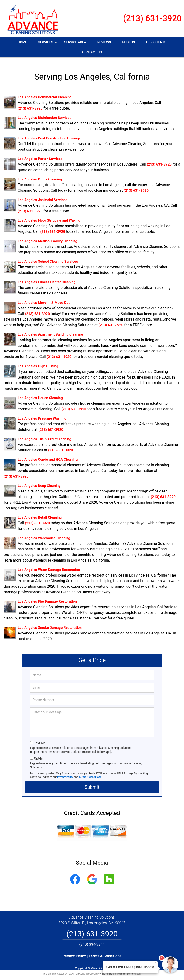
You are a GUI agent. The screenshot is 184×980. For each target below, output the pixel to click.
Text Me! (40, 739)
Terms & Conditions (90, 773)
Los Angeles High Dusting (38, 362)
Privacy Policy (65, 773)
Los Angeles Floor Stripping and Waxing (49, 217)
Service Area (75, 42)
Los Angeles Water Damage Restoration (49, 566)
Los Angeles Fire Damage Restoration (47, 598)
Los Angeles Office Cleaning (40, 176)
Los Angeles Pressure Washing (42, 415)
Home (22, 42)
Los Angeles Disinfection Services (44, 114)
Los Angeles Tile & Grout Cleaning (44, 435)
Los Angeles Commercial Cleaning (45, 93)
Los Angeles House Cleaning (40, 394)
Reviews (104, 42)
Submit (92, 783)
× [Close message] (156, 963)
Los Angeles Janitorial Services (42, 196)
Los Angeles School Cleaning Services (48, 258)
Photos (129, 42)
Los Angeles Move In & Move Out (44, 299)
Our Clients (156, 42)
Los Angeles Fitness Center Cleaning (47, 278)
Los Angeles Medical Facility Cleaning (48, 237)
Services (48, 44)
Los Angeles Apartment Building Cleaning (50, 331)
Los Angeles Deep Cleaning (39, 482)
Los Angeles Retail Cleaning (40, 514)
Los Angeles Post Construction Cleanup (49, 134)
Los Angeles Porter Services (40, 155)
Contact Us (92, 52)
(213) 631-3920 (152, 18)
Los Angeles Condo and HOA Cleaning (48, 456)
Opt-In (38, 755)
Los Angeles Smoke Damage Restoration (50, 624)
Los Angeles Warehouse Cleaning (44, 534)
